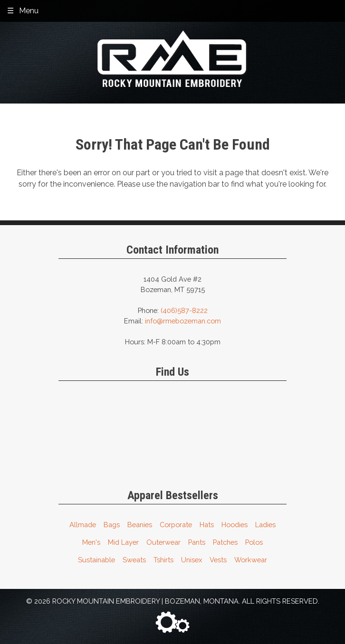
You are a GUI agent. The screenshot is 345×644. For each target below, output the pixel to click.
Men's (91, 542)
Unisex (192, 560)
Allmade (83, 525)
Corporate (176, 525)
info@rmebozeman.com (183, 321)
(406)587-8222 (184, 310)
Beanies (140, 525)
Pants (197, 542)
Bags (112, 525)
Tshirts (163, 560)
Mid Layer (123, 542)
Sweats (134, 560)
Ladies (265, 525)
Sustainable (96, 560)
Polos (254, 542)
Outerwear (163, 542)
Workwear (251, 560)
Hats (207, 525)
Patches (225, 542)
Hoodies (235, 525)
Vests (218, 560)
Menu (29, 11)
